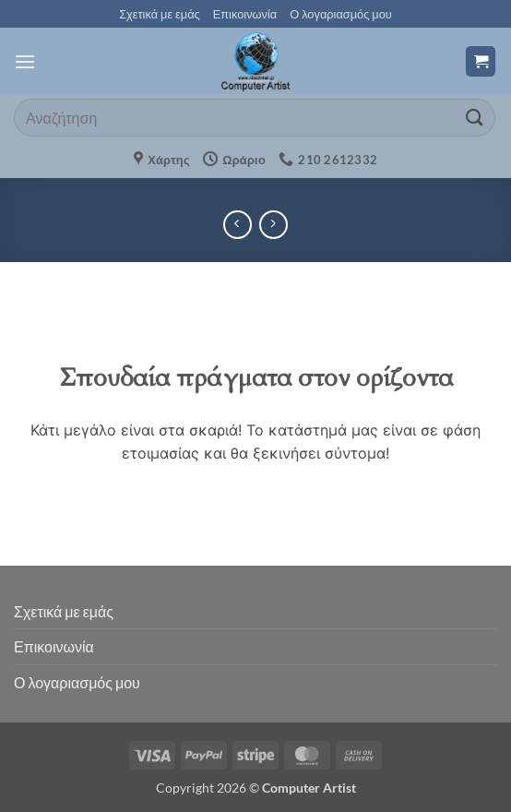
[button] (25, 61)
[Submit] (475, 118)
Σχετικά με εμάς (160, 14)
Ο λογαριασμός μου (341, 14)
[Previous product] (273, 225)
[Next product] (238, 225)
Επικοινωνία (245, 14)
